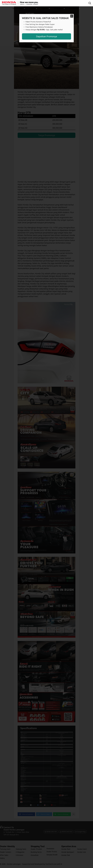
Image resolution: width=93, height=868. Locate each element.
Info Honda (74, 8)
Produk (32, 8)
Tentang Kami (18, 8)
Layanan (45, 8)
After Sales (59, 8)
